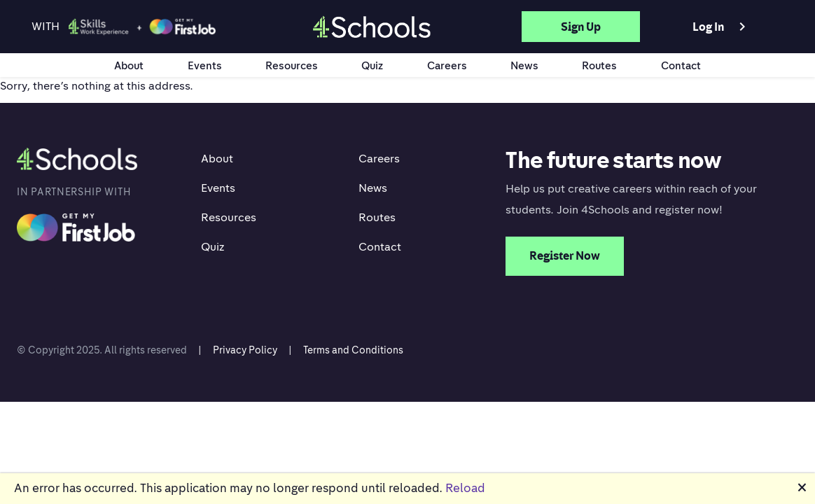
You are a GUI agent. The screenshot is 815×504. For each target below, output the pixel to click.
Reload (465, 488)
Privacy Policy (245, 350)
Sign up (581, 27)
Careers (447, 65)
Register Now (565, 255)
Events (205, 65)
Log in (722, 27)
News (524, 65)
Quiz (372, 65)
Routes (599, 65)
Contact (681, 65)
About (129, 65)
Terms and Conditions (353, 350)
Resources (292, 65)
